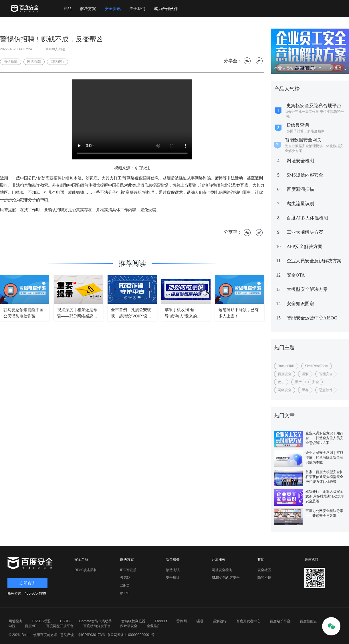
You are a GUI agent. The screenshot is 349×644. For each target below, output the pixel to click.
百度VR (31, 626)
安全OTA (296, 275)
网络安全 (285, 390)
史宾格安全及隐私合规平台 (314, 106)
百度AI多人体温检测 (307, 218)
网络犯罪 (57, 62)
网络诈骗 (34, 62)
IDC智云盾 (128, 570)
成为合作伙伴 (166, 9)
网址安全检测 (300, 161)
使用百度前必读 (44, 635)
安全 (316, 382)
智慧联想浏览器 (133, 621)
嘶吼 (200, 621)
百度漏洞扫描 (300, 189)
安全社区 (264, 570)
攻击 (281, 382)
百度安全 (285, 374)
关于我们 (137, 9)
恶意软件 (326, 390)
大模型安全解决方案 (307, 289)
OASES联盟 (41, 621)
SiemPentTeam (317, 366)
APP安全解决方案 (305, 246)
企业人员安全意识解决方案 (314, 261)
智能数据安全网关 (303, 140)
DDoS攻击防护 (86, 570)
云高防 (125, 578)
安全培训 (173, 578)
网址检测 (15, 621)
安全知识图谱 (300, 304)
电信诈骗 (11, 62)
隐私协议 (264, 578)
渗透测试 (173, 570)
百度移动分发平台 (97, 626)
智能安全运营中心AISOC (312, 318)
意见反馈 (66, 635)
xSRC (125, 585)
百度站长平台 (280, 621)
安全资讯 (113, 9)
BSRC (65, 621)
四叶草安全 (129, 626)
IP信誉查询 (298, 125)
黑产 (298, 382)
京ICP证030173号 (92, 635)
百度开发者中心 (248, 621)
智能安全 (326, 374)
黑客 (305, 390)
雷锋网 (182, 621)
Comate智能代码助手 (96, 621)
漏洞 (305, 374)
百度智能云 (308, 621)
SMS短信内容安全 (305, 175)
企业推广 (154, 626)
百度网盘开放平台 (60, 626)
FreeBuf (161, 621)
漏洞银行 (220, 621)
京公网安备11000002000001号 (131, 635)
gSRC (125, 593)
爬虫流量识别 (300, 204)
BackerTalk (286, 366)
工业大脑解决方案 (305, 232)
